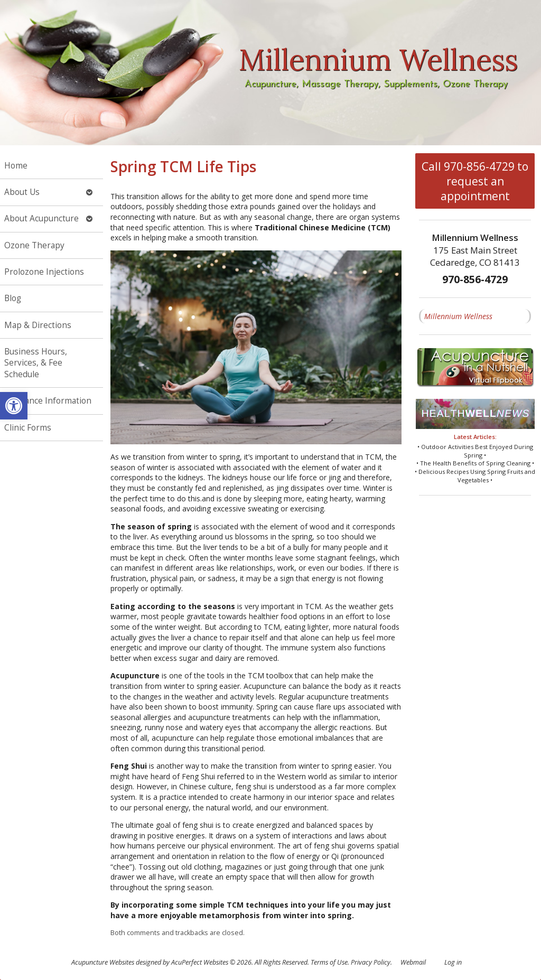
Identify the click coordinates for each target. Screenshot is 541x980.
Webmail (413, 962)
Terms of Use (329, 962)
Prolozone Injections (44, 272)
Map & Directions (38, 325)
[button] (14, 406)
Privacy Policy (371, 962)
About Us (22, 192)
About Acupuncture (41, 218)
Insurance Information (48, 401)
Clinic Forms (28, 428)
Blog (13, 298)
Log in (453, 962)
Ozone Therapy (34, 245)
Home (16, 166)
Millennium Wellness (458, 316)
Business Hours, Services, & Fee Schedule (36, 363)
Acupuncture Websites (103, 962)
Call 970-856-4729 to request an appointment (475, 181)
